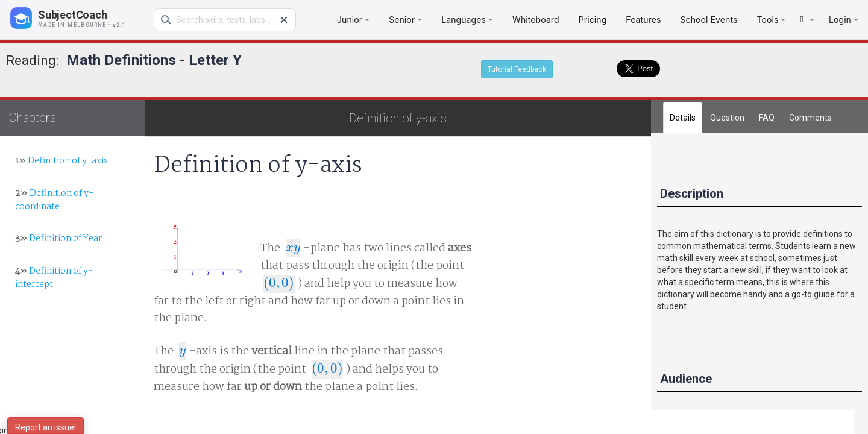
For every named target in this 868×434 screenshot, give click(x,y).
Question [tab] (727, 118)
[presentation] (293, 248)
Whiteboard (536, 20)
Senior (405, 20)
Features (643, 20)
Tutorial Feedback (517, 69)
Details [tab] (683, 118)
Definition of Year (58, 239)
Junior (353, 20)
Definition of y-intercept (54, 278)
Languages (467, 20)
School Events (709, 20)
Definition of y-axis (61, 161)
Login (844, 20)
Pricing (593, 20)
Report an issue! (46, 427)
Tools (771, 20)
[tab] (810, 118)
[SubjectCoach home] (78, 18)
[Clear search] (284, 20)
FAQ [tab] (767, 118)
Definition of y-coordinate (54, 200)
